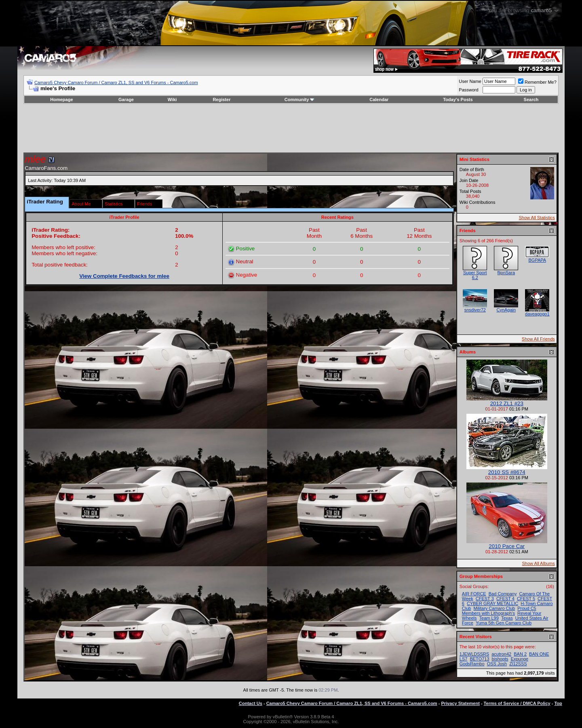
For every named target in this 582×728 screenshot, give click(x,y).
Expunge (520, 659)
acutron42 (501, 654)
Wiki (172, 99)
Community (300, 99)
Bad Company (503, 594)
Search (531, 99)
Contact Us (251, 703)
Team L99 (489, 618)
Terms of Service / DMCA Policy (517, 703)
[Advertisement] (291, 128)
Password (468, 90)
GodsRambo (472, 664)
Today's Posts (458, 99)
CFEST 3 (485, 599)
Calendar (379, 99)
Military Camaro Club (494, 608)
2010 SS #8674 (507, 472)
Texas (507, 618)
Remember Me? (537, 82)
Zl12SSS (518, 664)
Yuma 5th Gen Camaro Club (504, 623)
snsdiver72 (475, 310)
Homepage (61, 99)
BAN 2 (520, 654)
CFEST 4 (505, 599)
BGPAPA (537, 260)
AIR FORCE (474, 594)
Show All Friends (538, 339)
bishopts (500, 659)
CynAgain (506, 310)
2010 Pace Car (507, 546)
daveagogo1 (537, 314)
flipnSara (506, 273)
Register (221, 99)
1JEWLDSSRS (474, 654)
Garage (126, 99)
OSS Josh (497, 664)
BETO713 (479, 659)
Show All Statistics (537, 218)
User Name (470, 81)
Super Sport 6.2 (475, 275)
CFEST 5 (526, 599)
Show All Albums (538, 563)
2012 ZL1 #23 (507, 403)
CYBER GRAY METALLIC (492, 603)
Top (558, 703)
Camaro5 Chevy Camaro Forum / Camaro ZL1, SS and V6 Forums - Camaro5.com (116, 83)
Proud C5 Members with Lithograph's (499, 611)
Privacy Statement (460, 703)
